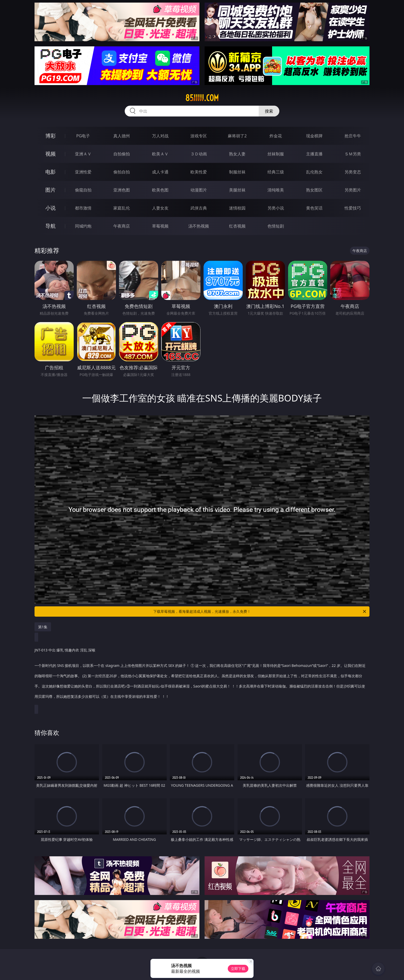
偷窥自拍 (83, 190)
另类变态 (353, 172)
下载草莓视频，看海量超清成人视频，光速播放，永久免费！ (260, 612)
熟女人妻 (237, 154)
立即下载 (238, 969)
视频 (50, 154)
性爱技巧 (353, 208)
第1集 (43, 627)
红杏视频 (237, 226)
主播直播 (314, 154)
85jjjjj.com (202, 98)
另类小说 (276, 208)
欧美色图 (160, 190)
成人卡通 (160, 172)
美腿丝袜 (237, 190)
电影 (50, 172)
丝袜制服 (276, 154)
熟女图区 (314, 190)
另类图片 (353, 190)
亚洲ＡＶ (83, 154)
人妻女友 (160, 208)
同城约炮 (83, 226)
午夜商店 (122, 226)
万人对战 (160, 136)
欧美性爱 (199, 172)
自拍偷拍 (122, 154)
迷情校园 (237, 208)
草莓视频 (160, 226)
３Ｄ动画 (199, 154)
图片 (50, 190)
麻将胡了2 (237, 136)
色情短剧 (276, 226)
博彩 (50, 136)
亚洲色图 (122, 190)
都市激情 (83, 208)
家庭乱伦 (122, 208)
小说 (50, 208)
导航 (50, 226)
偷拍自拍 (122, 172)
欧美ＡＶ (160, 154)
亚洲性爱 (83, 172)
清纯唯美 (276, 190)
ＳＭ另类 (353, 154)
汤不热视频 (199, 226)
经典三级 (276, 172)
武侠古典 (199, 208)
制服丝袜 (237, 172)
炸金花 (276, 136)
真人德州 (122, 136)
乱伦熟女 (314, 172)
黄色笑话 (314, 208)
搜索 (269, 111)
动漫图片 (199, 190)
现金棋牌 (314, 136)
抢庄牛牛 (353, 136)
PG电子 (83, 136)
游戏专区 (199, 136)
